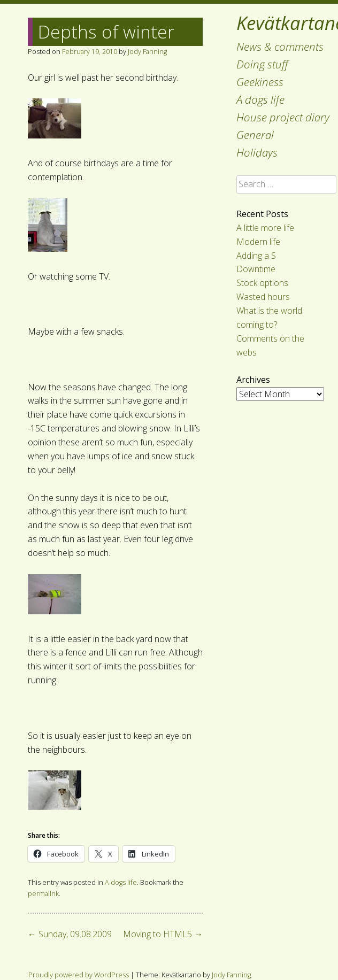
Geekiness (260, 82)
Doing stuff (262, 64)
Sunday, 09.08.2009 (70, 934)
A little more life (265, 228)
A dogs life (260, 99)
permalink (43, 893)
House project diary (283, 117)
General (255, 135)
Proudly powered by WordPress (79, 975)
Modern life (258, 242)
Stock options (262, 283)
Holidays (257, 152)
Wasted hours (263, 297)
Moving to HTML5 (163, 934)
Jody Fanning (147, 51)
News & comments (280, 47)
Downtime (256, 269)
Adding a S (256, 256)
